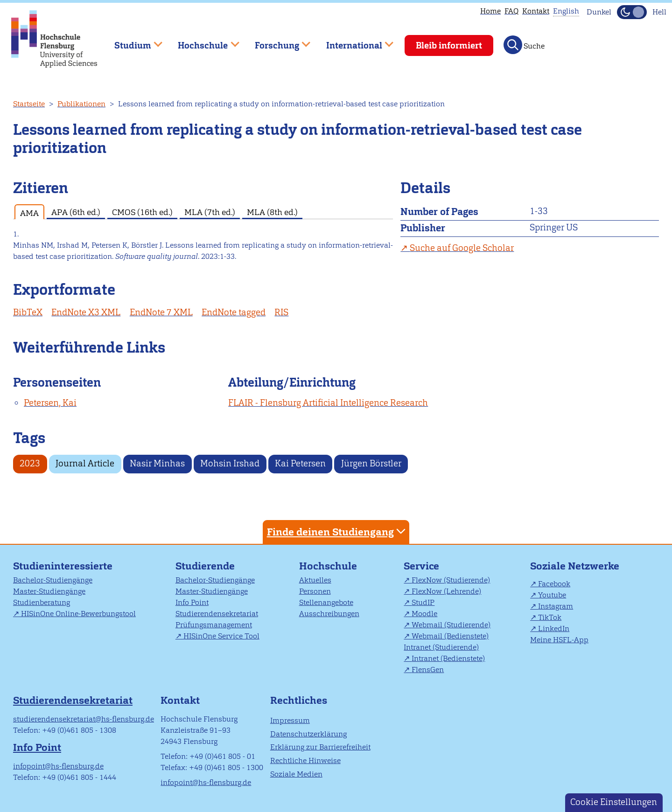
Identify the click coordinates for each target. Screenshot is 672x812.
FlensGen (428, 670)
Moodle (424, 614)
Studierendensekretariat (217, 614)
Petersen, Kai (50, 403)
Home (490, 11)
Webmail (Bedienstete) (450, 636)
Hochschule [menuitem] (202, 41)
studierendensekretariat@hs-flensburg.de (84, 719)
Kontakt (536, 11)
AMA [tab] (29, 213)
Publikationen (81, 104)
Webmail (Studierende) (451, 625)
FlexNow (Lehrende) (446, 591)
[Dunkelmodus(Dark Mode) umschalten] (632, 12)
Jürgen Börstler (371, 463)
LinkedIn (554, 628)
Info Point (192, 602)
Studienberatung (42, 602)
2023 (30, 463)
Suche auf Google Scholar (462, 248)
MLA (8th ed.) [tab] (272, 212)
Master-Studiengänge (49, 591)
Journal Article (85, 463)
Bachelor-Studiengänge (53, 580)
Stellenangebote (326, 602)
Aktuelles (315, 580)
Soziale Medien (296, 774)
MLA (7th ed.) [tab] (210, 212)
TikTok (550, 617)
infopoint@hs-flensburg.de (58, 766)
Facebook (554, 584)
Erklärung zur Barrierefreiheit (320, 747)
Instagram (556, 606)
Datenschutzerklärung (308, 734)
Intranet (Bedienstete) (448, 658)
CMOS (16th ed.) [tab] (142, 212)
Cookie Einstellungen (614, 802)
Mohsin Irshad (230, 463)
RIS (281, 312)
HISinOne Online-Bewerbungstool (78, 614)
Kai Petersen (300, 463)
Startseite (29, 104)
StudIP (423, 602)
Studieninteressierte (63, 566)
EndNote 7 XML (161, 312)
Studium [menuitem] (132, 41)
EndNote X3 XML (86, 312)
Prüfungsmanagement (214, 625)
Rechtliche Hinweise (305, 760)
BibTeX (28, 312)
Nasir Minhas (157, 463)
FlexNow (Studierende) (451, 580)
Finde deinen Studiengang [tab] (337, 531)
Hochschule (328, 566)
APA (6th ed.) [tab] (76, 212)
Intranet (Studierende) (441, 647)
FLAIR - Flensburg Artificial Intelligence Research (328, 403)
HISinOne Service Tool (221, 636)
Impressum (290, 720)
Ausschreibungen (329, 614)
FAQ (511, 11)
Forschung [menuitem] (276, 41)
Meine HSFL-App (559, 640)
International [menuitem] (353, 41)
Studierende (205, 566)
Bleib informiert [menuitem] (449, 45)
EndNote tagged (234, 312)
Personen (315, 591)
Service (421, 566)
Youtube (552, 595)
